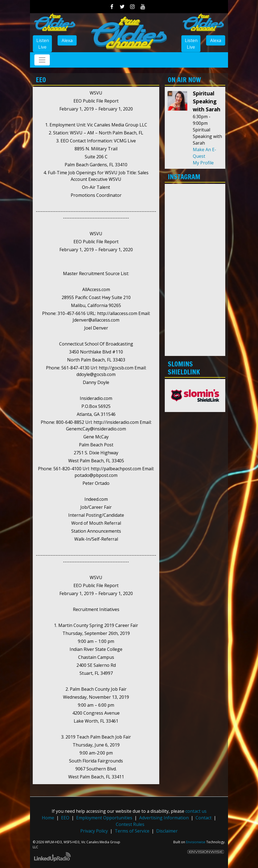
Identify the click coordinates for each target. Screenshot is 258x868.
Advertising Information (164, 818)
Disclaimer (167, 831)
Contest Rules (130, 824)
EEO (65, 818)
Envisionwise (196, 842)
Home (48, 818)
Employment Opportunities (104, 818)
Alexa (67, 40)
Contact (204, 818)
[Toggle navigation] (42, 60)
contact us (196, 811)
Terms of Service (132, 831)
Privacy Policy (94, 831)
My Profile (203, 163)
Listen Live (43, 44)
